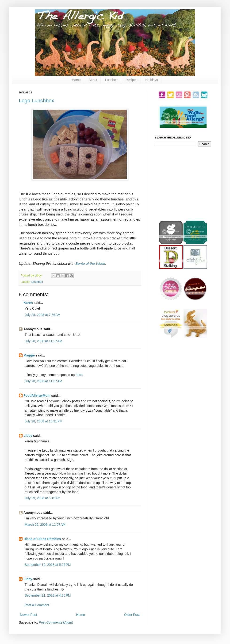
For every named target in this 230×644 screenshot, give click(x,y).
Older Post (132, 615)
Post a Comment (37, 605)
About (93, 80)
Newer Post (28, 615)
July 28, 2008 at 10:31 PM (44, 421)
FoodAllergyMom (37, 395)
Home (76, 80)
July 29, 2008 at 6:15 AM (42, 498)
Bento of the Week (90, 263)
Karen (28, 303)
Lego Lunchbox (36, 101)
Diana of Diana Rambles (42, 539)
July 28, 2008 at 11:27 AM (43, 341)
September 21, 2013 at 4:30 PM (48, 595)
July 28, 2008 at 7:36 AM (42, 315)
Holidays (152, 80)
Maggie (29, 355)
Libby (28, 436)
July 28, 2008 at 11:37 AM (43, 381)
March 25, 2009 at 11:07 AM (45, 525)
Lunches (111, 80)
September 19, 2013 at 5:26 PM (48, 565)
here (79, 375)
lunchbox (37, 282)
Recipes (132, 80)
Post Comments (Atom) (56, 622)
